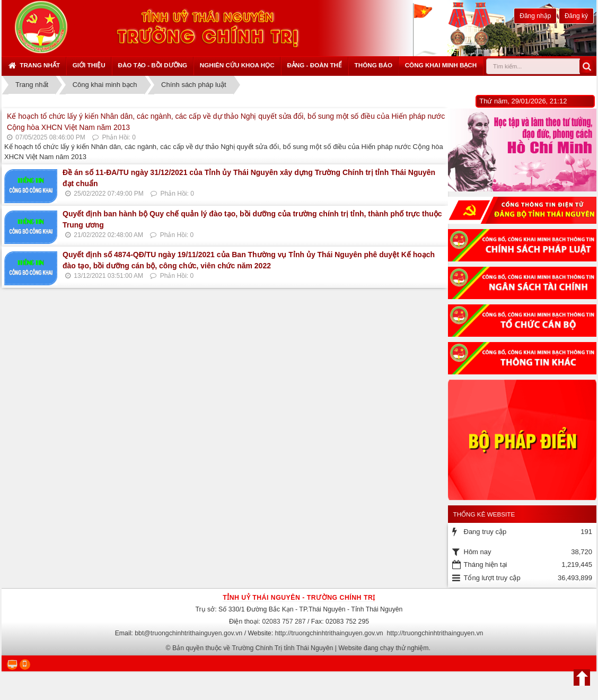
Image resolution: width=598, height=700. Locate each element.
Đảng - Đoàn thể (314, 65)
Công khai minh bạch (441, 65)
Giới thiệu (89, 65)
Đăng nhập (535, 16)
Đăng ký (576, 16)
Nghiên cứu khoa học (237, 65)
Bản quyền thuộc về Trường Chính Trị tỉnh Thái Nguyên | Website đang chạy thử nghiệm (301, 648)
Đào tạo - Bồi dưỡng (152, 65)
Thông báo (373, 65)
